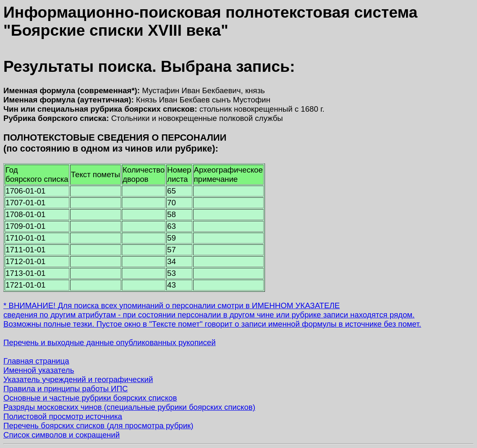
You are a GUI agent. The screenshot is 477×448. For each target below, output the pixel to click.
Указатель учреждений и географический (78, 379)
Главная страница (36, 361)
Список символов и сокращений (62, 435)
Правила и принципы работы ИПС (66, 389)
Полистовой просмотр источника (63, 416)
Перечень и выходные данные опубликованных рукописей (110, 342)
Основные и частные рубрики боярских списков (90, 398)
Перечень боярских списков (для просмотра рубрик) (98, 426)
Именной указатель (39, 370)
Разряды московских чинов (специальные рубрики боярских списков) (129, 407)
